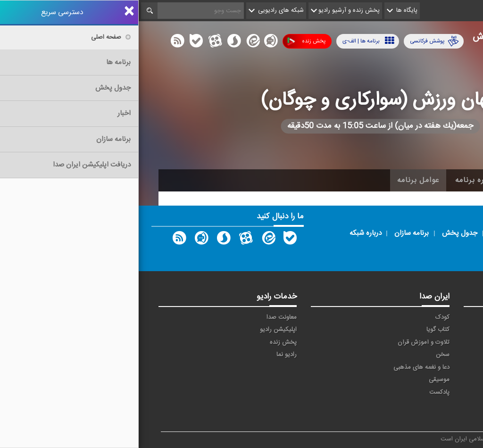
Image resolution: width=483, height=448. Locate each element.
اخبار (417, 180)
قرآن (448, 367)
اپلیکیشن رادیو (140, 330)
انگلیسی (444, 414)
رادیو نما (148, 355)
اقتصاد (446, 330)
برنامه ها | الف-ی (230, 41)
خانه (449, 180)
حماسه (399, 317)
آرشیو (383, 180)
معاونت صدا (143, 317)
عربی (448, 401)
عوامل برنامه (279, 180)
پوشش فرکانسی (296, 41)
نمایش (445, 380)
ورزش (400, 380)
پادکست (301, 392)
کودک (304, 317)
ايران (401, 330)
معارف (354, 367)
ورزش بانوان (355, 384)
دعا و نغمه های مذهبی (283, 367)
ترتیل (447, 342)
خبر (450, 317)
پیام (357, 330)
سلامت (445, 355)
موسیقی (300, 380)
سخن (304, 355)
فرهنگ (353, 355)
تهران (401, 342)
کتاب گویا (299, 330)
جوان (355, 342)
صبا (403, 355)
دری (356, 401)
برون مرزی (394, 401)
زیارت (401, 414)
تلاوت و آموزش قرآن (285, 342)
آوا (358, 317)
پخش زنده (168, 41)
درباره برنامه (337, 180)
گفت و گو (396, 367)
